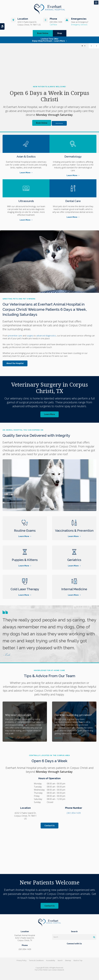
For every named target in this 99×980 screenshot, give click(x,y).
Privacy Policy (22, 960)
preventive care (15, 336)
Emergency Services (79, 25)
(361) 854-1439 (56, 22)
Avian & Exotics (26, 156)
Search (60, 960)
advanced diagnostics (46, 336)
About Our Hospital (15, 363)
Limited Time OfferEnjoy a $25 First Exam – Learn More (49, 40)
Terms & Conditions (36, 960)
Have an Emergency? (80, 22)
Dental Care (73, 201)
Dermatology (73, 156)
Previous (91, 46)
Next (96, 46)
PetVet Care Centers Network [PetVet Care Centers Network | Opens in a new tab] (53, 970)
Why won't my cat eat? (18, 715)
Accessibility (51, 960)
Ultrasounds (26, 201)
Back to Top (78, 960)
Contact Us (49, 826)
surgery (30, 336)
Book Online (43, 33)
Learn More (25, 173)
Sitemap (68, 960)
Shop (60, 33)
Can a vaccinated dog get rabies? (73, 715)
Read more (9, 738)
